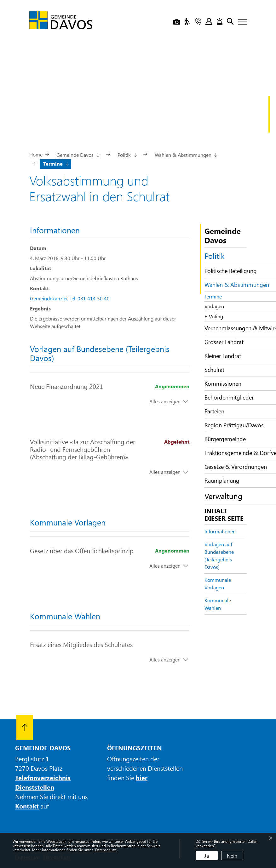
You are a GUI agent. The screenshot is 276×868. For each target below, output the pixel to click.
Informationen (220, 531)
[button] (78, 154)
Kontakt (27, 806)
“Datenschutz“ (105, 850)
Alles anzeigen (165, 401)
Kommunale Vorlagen (218, 584)
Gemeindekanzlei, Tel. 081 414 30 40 (70, 298)
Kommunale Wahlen (218, 604)
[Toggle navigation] (240, 22)
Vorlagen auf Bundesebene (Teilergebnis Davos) (219, 556)
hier (142, 777)
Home (36, 154)
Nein (232, 856)
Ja (207, 856)
